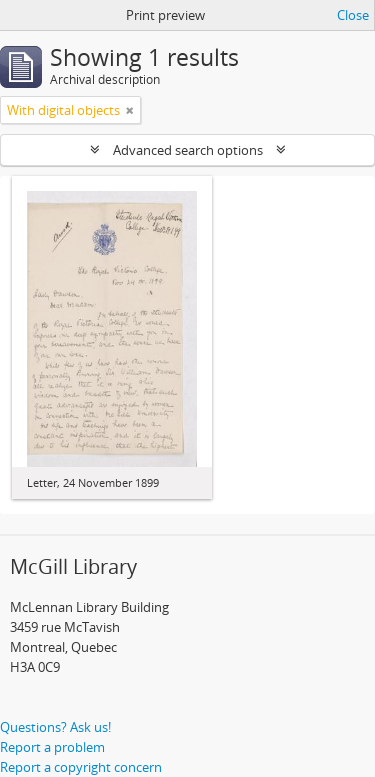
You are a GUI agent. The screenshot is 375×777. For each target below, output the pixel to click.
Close (353, 15)
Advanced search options (188, 150)
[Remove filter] (130, 110)
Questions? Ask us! (55, 727)
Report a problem (52, 747)
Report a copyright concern (81, 767)
